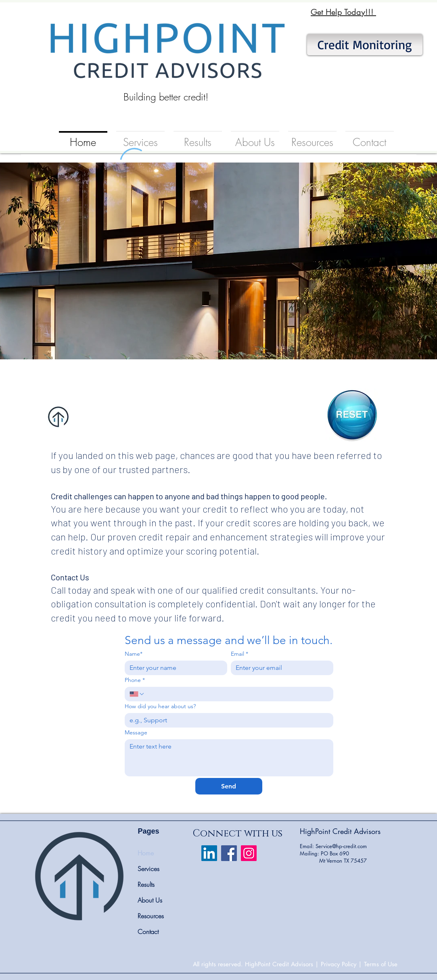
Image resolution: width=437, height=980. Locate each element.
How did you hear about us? (160, 706)
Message (136, 733)
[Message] (229, 758)
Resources (151, 916)
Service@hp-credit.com (341, 846)
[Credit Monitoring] (365, 45)
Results (146, 884)
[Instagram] (249, 853)
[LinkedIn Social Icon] (209, 853)
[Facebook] (229, 853)
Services (148, 869)
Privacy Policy (339, 964)
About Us (150, 900)
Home (146, 853)
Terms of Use (381, 964)
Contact (148, 932)
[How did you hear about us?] (227, 720)
